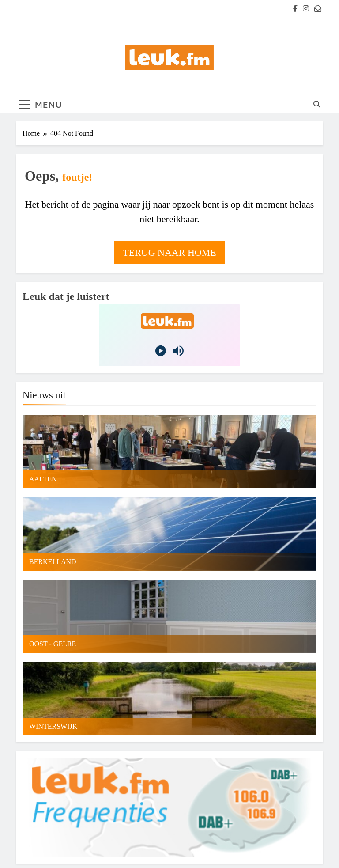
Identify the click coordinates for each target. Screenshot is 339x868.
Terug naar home (169, 252)
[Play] (161, 351)
